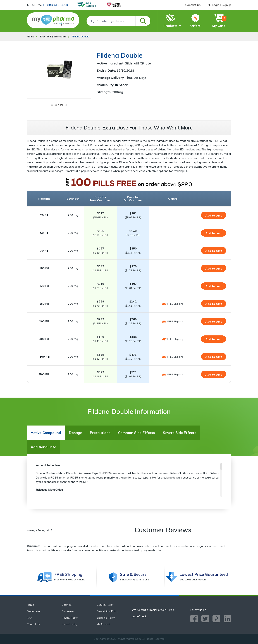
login (216, 5)
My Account (103, 624)
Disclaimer (68, 611)
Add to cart (214, 215)
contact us (193, 5)
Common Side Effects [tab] (137, 433)
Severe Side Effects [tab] (180, 433)
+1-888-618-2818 (55, 5)
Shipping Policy (106, 618)
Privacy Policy (70, 618)
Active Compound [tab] (46, 433)
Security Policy (105, 605)
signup (226, 5)
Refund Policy (70, 624)
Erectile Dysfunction (53, 37)
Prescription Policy (107, 611)
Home (30, 37)
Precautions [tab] (100, 433)
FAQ (29, 618)
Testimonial (34, 611)
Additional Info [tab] (43, 447)
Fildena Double (81, 37)
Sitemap (67, 605)
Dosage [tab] (75, 433)
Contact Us (33, 624)
